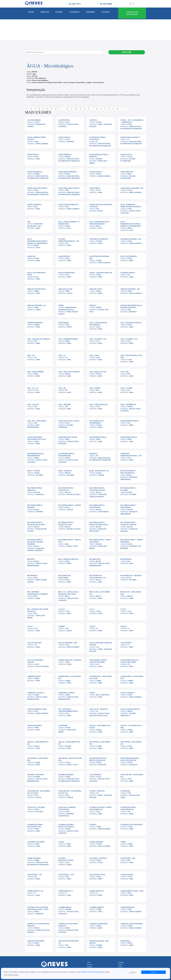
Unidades (90, 12)
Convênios (74, 12)
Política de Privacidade (91, 972)
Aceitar (153, 972)
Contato (105, 12)
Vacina (120, 967)
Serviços (45, 12)
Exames (59, 12)
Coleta (120, 965)
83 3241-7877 (74, 4)
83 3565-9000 (105, 4)
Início (31, 12)
